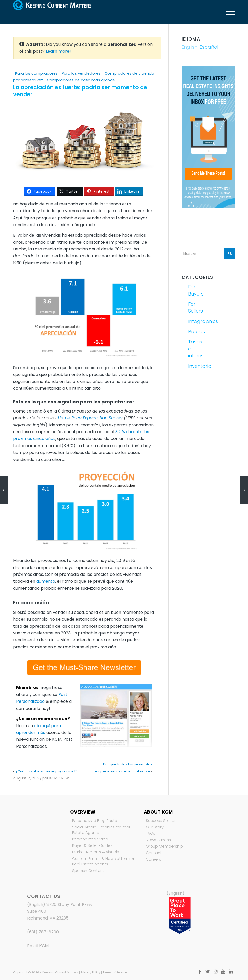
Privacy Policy (91, 972)
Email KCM (38, 946)
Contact (154, 853)
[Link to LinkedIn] (231, 972)
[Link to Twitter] (207, 972)
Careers (154, 859)
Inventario (197, 366)
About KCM (158, 812)
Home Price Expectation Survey (90, 418)
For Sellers (195, 307)
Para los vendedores (81, 73)
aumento (46, 581)
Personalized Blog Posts (94, 821)
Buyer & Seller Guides (92, 845)
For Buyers (196, 290)
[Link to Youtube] (223, 972)
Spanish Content (88, 871)
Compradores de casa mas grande (81, 80)
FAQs (151, 833)
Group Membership (164, 846)
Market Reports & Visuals (96, 852)
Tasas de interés (196, 349)
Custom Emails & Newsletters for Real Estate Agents (103, 861)
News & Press (158, 840)
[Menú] (228, 12)
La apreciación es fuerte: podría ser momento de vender (80, 91)
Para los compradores (36, 73)
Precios (197, 332)
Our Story (155, 827)
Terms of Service (115, 972)
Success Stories (161, 821)
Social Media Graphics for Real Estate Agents (101, 830)
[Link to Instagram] (215, 972)
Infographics (197, 321)
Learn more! (58, 51)
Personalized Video (90, 839)
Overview (83, 812)
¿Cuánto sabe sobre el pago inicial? (46, 771)
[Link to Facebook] (200, 972)
